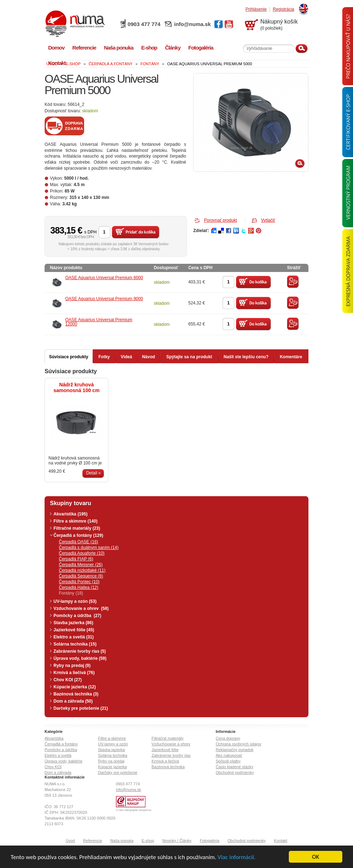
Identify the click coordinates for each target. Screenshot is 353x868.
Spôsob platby (228, 761)
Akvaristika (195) (70, 514)
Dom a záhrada (58, 772)
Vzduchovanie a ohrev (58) (81, 608)
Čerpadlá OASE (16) (78, 542)
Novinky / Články (177, 841)
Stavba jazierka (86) (73, 623)
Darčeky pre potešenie (118, 772)
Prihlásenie (256, 9)
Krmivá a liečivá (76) (74, 673)
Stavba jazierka (111, 750)
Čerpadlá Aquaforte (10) (82, 553)
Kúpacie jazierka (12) (75, 687)
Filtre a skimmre (112, 738)
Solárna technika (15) (75, 644)
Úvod (70, 841)
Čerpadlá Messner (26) (81, 565)
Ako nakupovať (229, 755)
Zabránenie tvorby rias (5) (80, 651)
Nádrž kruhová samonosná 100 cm (76, 387)
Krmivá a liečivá (165, 761)
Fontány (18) (71, 593)
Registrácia (283, 9)
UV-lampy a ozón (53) (75, 601)
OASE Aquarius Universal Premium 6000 (104, 278)
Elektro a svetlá (58, 755)
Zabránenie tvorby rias (171, 755)
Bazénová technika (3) (76, 694)
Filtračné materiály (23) (77, 528)
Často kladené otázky (234, 767)
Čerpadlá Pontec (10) (79, 582)
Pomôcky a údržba (61, 750)
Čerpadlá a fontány (61, 744)
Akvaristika (54, 738)
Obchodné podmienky (235, 772)
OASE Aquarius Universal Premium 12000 (99, 322)
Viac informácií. (236, 857)
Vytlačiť (268, 220)
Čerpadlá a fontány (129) (78, 535)
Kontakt (280, 841)
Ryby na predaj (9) (72, 666)
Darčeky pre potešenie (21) (81, 708)
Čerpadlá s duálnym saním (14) (89, 548)
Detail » (94, 473)
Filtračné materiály (168, 738)
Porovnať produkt (221, 220)
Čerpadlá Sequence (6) (81, 576)
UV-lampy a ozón (113, 744)
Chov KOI (53, 767)
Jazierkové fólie (165, 750)
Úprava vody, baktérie (63, 761)
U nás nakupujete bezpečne (134, 810)
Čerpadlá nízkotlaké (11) (82, 570)
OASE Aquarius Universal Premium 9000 (104, 299)
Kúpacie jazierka (112, 767)
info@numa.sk (192, 24)
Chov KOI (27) (68, 680)
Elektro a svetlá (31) (74, 637)
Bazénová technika (168, 767)
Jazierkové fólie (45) (74, 630)
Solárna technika (113, 755)
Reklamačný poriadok (235, 750)
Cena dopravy (228, 738)
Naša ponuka (122, 841)
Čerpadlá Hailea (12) (79, 587)
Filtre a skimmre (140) (75, 521)
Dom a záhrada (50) (73, 701)
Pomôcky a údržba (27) (77, 616)
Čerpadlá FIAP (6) (76, 559)
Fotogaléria (209, 841)
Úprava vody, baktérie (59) (80, 658)
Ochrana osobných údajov (239, 744)
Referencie (93, 841)
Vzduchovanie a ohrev (171, 744)
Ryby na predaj (111, 761)
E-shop (148, 841)
